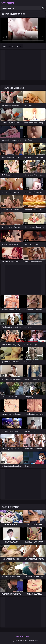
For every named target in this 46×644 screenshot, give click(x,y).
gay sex (11, 46)
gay (4, 46)
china (19, 46)
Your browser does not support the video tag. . (23, 30)
